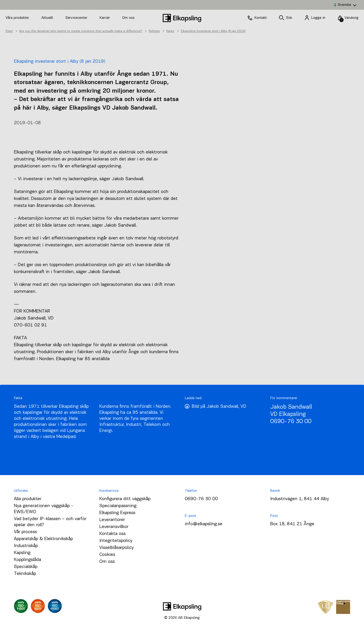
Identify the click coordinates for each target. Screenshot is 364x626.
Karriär (105, 18)
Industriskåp (26, 546)
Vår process (25, 532)
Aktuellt (48, 18)
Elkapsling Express (117, 513)
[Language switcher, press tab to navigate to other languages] (345, 5)
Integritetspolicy (116, 541)
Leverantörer (112, 520)
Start (9, 31)
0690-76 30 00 (291, 422)
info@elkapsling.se (204, 524)
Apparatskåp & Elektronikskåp (43, 539)
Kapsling (22, 553)
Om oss (128, 18)
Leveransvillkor (114, 527)
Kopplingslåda (28, 560)
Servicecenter (77, 18)
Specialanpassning (118, 506)
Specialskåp (26, 567)
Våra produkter (17, 18)
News (170, 31)
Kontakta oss (112, 534)
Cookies (107, 555)
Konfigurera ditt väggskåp (125, 499)
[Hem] (182, 18)
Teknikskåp (25, 574)
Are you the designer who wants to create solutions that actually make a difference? (81, 31)
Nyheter (154, 31)
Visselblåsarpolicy (117, 548)
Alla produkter (28, 499)
